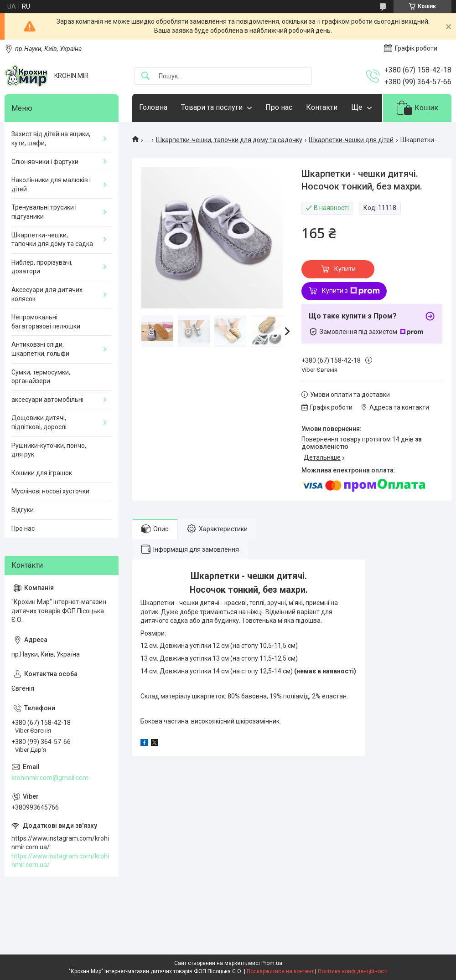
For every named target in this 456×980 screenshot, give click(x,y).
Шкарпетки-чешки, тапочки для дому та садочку (229, 140)
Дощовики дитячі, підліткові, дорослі (39, 422)
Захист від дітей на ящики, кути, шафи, (51, 139)
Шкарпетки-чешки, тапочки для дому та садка (52, 240)
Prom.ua (272, 963)
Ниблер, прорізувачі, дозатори (42, 267)
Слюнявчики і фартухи (45, 162)
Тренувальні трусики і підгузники (44, 212)
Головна (153, 107)
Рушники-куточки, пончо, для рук (49, 450)
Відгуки (23, 510)
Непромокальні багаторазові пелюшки (46, 322)
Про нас (279, 107)
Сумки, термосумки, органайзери (41, 377)
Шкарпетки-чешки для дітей (351, 140)
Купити (345, 269)
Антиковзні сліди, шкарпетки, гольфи (40, 349)
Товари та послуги (212, 107)
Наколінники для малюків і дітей (51, 185)
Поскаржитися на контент (280, 971)
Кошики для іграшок (42, 473)
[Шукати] (145, 76)
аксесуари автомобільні (47, 400)
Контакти (322, 107)
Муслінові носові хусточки (50, 491)
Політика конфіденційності (353, 971)
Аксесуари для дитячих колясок (47, 294)
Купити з (351, 291)
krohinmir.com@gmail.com (50, 778)
